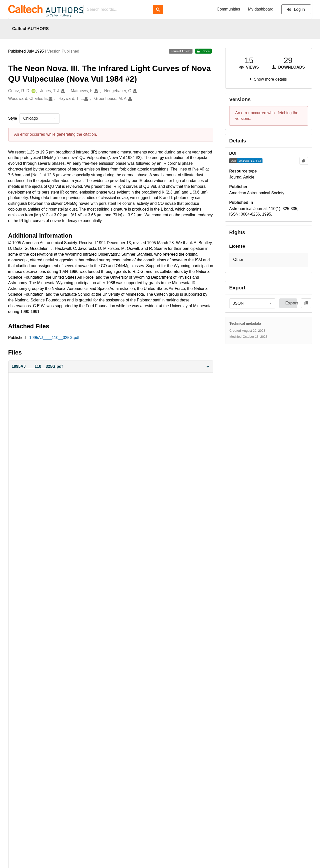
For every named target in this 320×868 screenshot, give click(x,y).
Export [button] (291, 303)
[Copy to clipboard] (304, 161)
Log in (296, 9)
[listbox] (39, 118)
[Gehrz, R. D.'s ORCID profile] (33, 91)
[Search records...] (118, 10)
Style (13, 118)
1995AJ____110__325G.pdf (54, 338)
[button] (111, 367)
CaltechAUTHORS (31, 29)
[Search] (158, 10)
